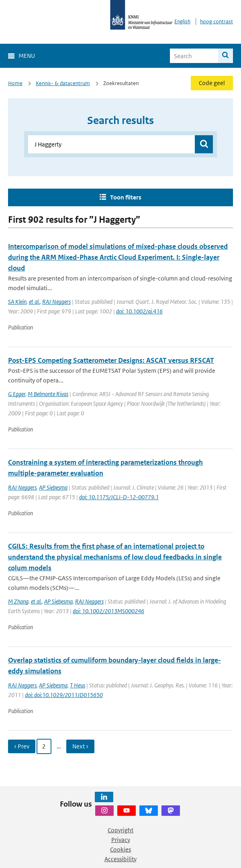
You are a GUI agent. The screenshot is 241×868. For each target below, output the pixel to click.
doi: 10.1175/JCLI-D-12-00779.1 (119, 497)
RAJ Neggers (56, 302)
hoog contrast (216, 21)
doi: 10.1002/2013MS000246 (108, 611)
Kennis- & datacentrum (63, 83)
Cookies (120, 849)
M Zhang (18, 601)
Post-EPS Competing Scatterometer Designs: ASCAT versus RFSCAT (111, 360)
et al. (34, 302)
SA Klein (17, 302)
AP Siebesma (53, 487)
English (182, 21)
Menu (27, 56)
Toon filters (126, 197)
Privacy (121, 840)
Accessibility (120, 859)
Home (15, 83)
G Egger (17, 394)
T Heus (78, 685)
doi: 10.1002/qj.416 (139, 311)
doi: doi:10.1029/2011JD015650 (64, 695)
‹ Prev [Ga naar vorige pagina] (22, 746)
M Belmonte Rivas (48, 394)
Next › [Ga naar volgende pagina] (80, 746)
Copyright (120, 830)
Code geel (212, 83)
